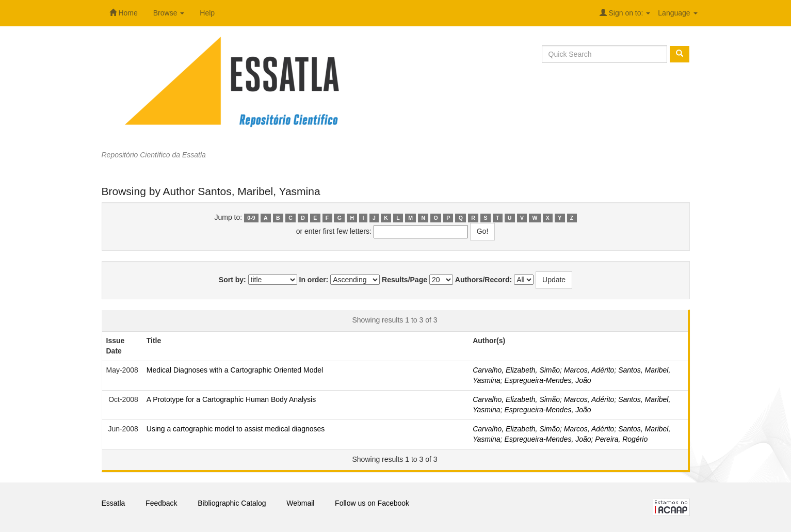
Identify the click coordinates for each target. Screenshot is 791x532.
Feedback (161, 503)
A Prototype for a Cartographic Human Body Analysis (231, 399)
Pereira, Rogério (621, 439)
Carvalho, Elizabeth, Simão (516, 370)
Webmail (300, 503)
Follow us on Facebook (372, 503)
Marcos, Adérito (589, 370)
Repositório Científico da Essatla (154, 155)
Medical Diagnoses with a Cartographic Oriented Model (235, 370)
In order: (314, 280)
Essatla (114, 503)
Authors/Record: (483, 280)
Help (207, 13)
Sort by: (232, 280)
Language (677, 13)
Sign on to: (625, 13)
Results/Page (405, 280)
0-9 (251, 218)
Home (124, 13)
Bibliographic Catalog (232, 503)
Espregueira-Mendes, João (547, 380)
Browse (169, 13)
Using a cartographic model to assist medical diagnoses (236, 429)
